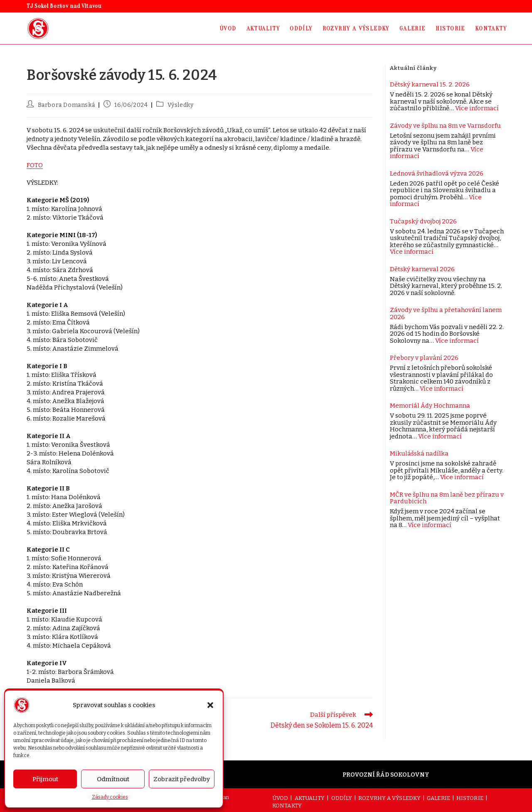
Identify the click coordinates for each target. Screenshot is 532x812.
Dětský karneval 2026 (422, 269)
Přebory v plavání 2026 (424, 358)
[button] (210, 705)
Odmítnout (113, 779)
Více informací (477, 108)
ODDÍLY (342, 798)
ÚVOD (280, 798)
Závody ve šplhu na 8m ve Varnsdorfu (445, 126)
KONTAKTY (287, 806)
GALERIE (438, 798)
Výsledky (181, 105)
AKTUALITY (310, 798)
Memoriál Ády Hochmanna (430, 406)
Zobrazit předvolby (182, 779)
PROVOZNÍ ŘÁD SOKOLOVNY (386, 775)
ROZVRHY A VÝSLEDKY (389, 798)
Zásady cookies (110, 797)
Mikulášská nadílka (419, 453)
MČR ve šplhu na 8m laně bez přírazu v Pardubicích (447, 498)
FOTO (35, 165)
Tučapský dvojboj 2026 (423, 221)
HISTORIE (470, 798)
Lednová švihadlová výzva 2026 (437, 173)
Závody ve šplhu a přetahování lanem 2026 (446, 313)
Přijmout (45, 779)
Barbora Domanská (66, 105)
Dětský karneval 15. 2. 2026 (430, 84)
